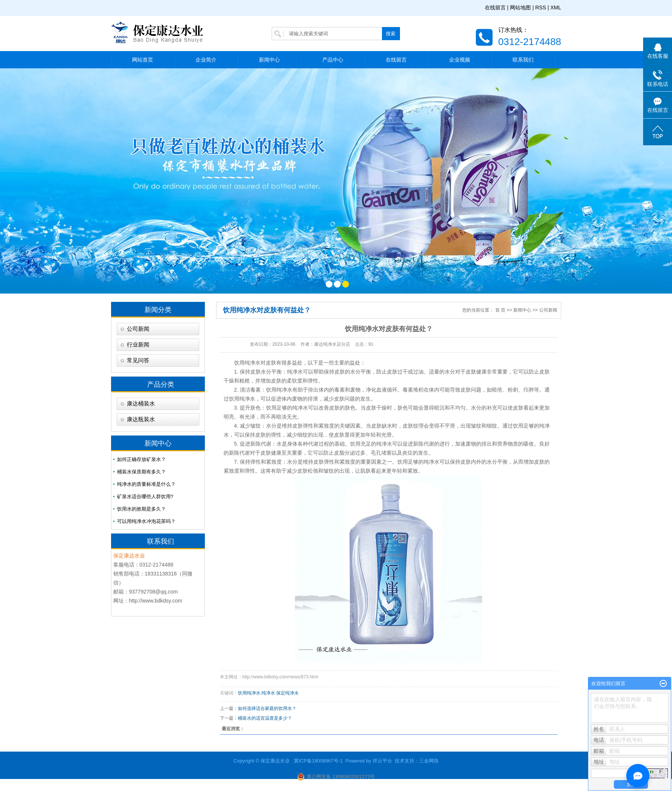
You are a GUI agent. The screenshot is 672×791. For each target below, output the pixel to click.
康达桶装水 (141, 404)
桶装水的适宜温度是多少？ (265, 718)
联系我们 (523, 60)
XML (556, 8)
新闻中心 (269, 60)
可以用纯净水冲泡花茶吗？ (146, 521)
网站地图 (520, 8)
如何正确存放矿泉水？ (141, 459)
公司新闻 (138, 329)
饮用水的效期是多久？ (141, 509)
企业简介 (206, 60)
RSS (540, 8)
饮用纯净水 (247, 363)
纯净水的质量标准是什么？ (146, 484)
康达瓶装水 (141, 419)
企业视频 (460, 60)
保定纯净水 (287, 693)
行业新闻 (138, 345)
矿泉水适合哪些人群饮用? (145, 496)
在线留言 (495, 8)
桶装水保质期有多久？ (141, 472)
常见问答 (138, 360)
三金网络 (429, 761)
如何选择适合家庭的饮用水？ (267, 708)
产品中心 (333, 60)
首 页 (500, 310)
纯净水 (268, 693)
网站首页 (143, 60)
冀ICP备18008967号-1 (318, 761)
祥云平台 (382, 761)
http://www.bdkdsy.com (156, 601)
